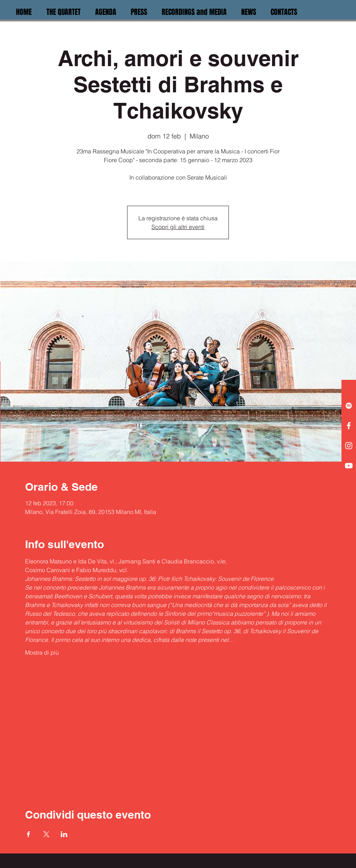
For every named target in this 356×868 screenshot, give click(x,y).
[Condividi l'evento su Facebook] (29, 834)
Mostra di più (42, 652)
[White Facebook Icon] (349, 426)
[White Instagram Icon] (349, 446)
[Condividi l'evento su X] (46, 834)
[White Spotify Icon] (349, 406)
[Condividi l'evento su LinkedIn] (64, 834)
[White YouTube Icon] (349, 466)
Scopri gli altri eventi (178, 227)
